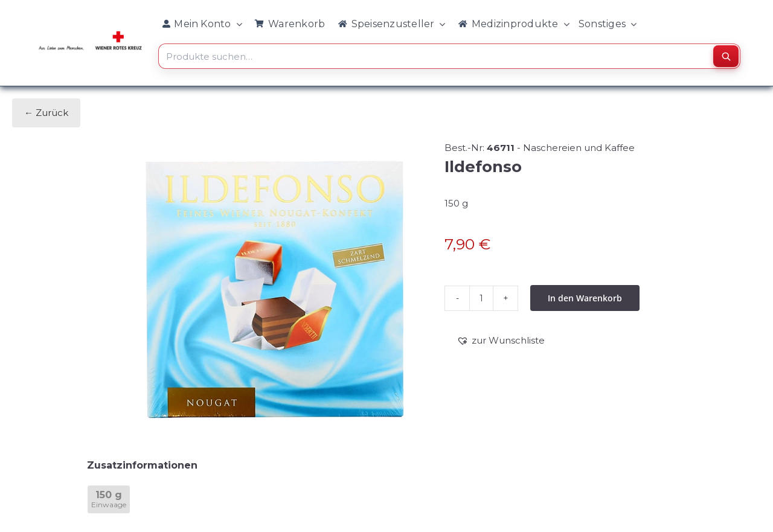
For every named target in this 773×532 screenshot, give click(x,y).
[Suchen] (726, 56)
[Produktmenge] (481, 298)
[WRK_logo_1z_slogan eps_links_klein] (90, 34)
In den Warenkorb (585, 298)
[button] (501, 341)
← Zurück (46, 113)
